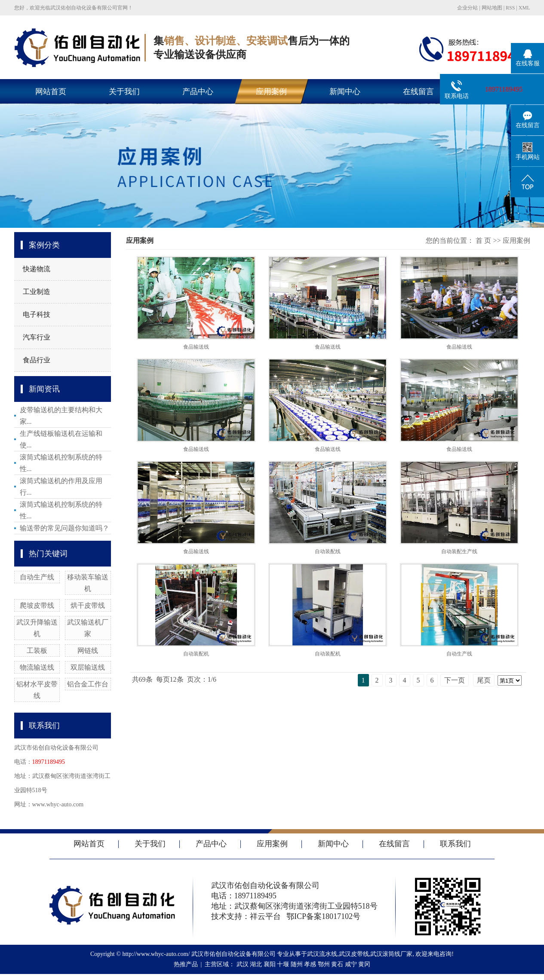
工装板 (37, 651)
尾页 (484, 680)
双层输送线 (88, 667)
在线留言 (418, 92)
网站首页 (51, 92)
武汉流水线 (322, 954)
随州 (297, 964)
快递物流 (37, 269)
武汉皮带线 (354, 954)
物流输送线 (37, 667)
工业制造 (37, 292)
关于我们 (124, 92)
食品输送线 (196, 347)
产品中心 (198, 92)
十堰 (283, 964)
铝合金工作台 (88, 684)
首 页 (483, 240)
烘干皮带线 (88, 605)
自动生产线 (37, 577)
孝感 (310, 964)
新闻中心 (345, 92)
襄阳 (270, 964)
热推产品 (186, 964)
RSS (510, 8)
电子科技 (37, 314)
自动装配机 (196, 654)
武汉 (243, 964)
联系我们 (455, 844)
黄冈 (364, 964)
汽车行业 (37, 337)
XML (524, 8)
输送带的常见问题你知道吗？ (65, 528)
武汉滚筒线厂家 (391, 954)
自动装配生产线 (459, 551)
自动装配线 (328, 551)
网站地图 (492, 8)
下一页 (455, 680)
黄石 (337, 964)
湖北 (256, 964)
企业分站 (467, 8)
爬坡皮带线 (37, 605)
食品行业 (37, 360)
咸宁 (351, 964)
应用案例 (271, 92)
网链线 (88, 651)
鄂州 (324, 964)
